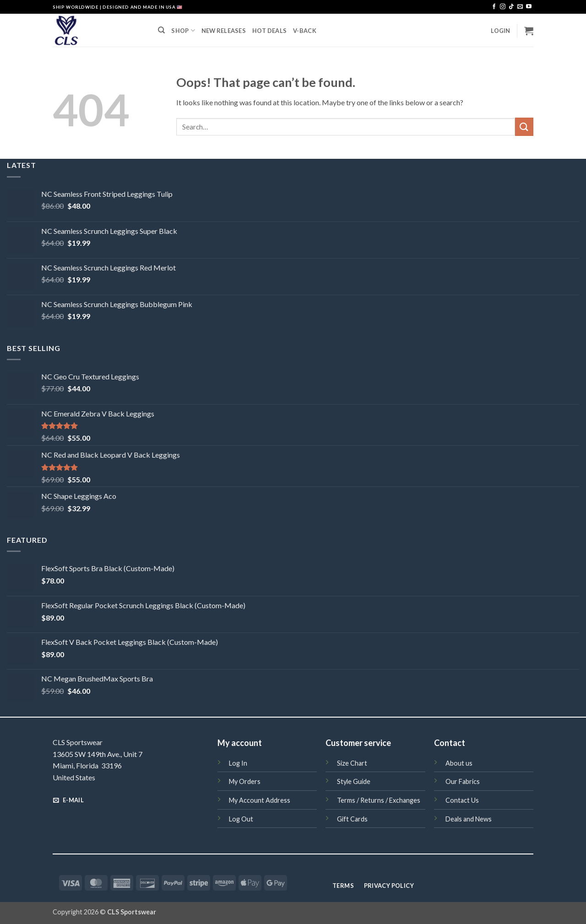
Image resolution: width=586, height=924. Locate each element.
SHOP (183, 30)
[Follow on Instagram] (503, 7)
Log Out (241, 819)
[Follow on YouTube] (529, 7)
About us (459, 763)
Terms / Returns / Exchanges (379, 800)
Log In (238, 763)
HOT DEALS (269, 31)
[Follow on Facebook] (494, 7)
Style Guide (354, 781)
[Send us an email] (520, 7)
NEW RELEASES (224, 31)
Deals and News (469, 819)
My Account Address (260, 800)
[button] (500, 31)
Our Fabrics (463, 781)
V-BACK (305, 31)
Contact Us (462, 800)
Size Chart (352, 763)
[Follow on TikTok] (511, 7)
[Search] (161, 30)
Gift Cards (352, 819)
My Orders (245, 781)
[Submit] (524, 127)
